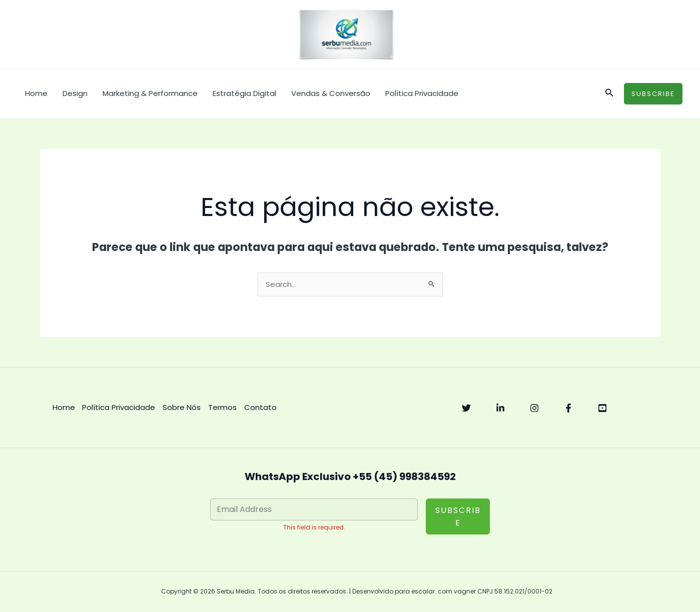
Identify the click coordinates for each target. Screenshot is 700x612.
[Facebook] (568, 408)
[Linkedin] (500, 408)
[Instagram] (534, 408)
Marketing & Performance (150, 93)
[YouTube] (602, 408)
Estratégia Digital (244, 93)
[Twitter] (466, 408)
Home (36, 93)
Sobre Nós (182, 408)
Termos (223, 408)
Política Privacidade (422, 93)
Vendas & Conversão (331, 93)
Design (75, 93)
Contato (261, 408)
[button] (609, 93)
